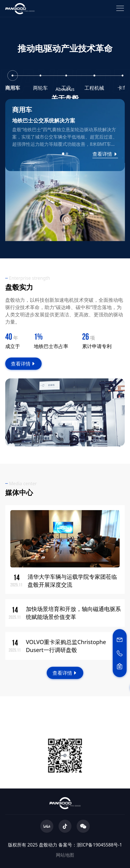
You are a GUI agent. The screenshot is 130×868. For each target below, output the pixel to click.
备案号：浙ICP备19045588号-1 (90, 845)
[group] (65, 135)
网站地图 (65, 855)
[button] (63, 154)
